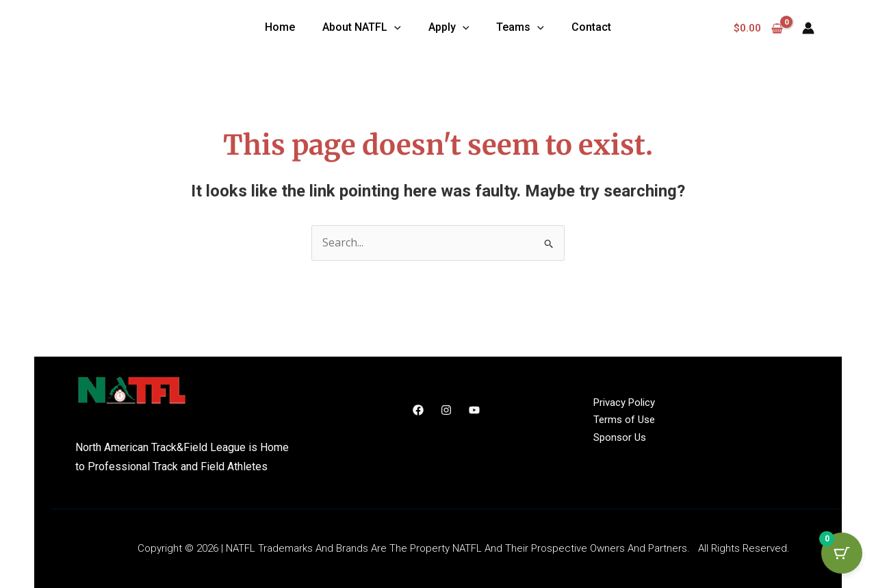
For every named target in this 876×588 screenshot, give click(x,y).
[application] (394, 28)
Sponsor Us (620, 437)
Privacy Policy (624, 402)
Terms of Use (624, 420)
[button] (362, 28)
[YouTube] (474, 410)
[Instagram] (446, 410)
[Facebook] (418, 410)
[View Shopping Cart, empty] (759, 28)
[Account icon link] (808, 28)
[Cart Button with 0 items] (842, 554)
